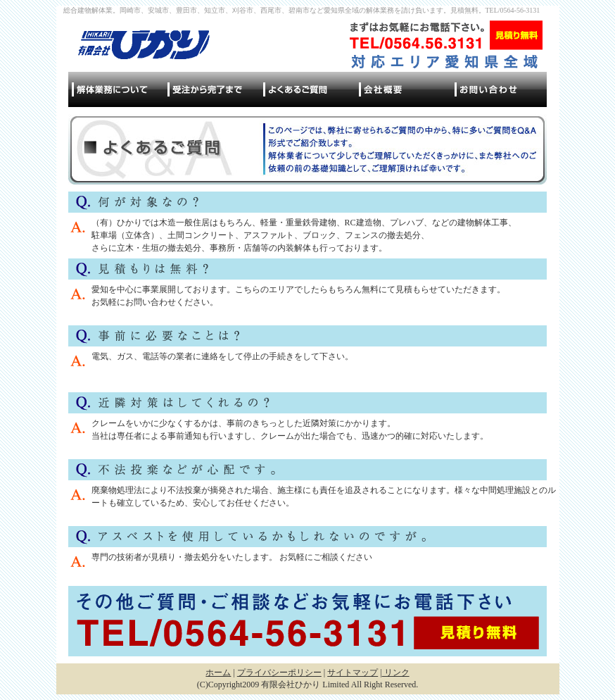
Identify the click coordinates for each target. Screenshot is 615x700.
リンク (396, 673)
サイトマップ (353, 673)
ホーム (218, 673)
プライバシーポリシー (279, 673)
